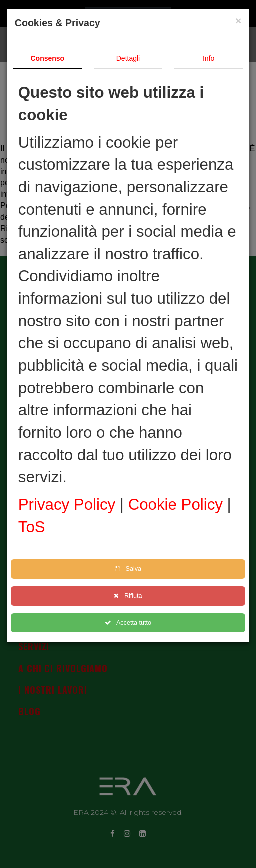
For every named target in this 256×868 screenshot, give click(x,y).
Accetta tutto (130, 623)
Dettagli (130, 58)
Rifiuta (130, 596)
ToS (34, 527)
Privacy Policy (71, 505)
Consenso (49, 58)
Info (211, 58)
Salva (130, 569)
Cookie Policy (180, 505)
